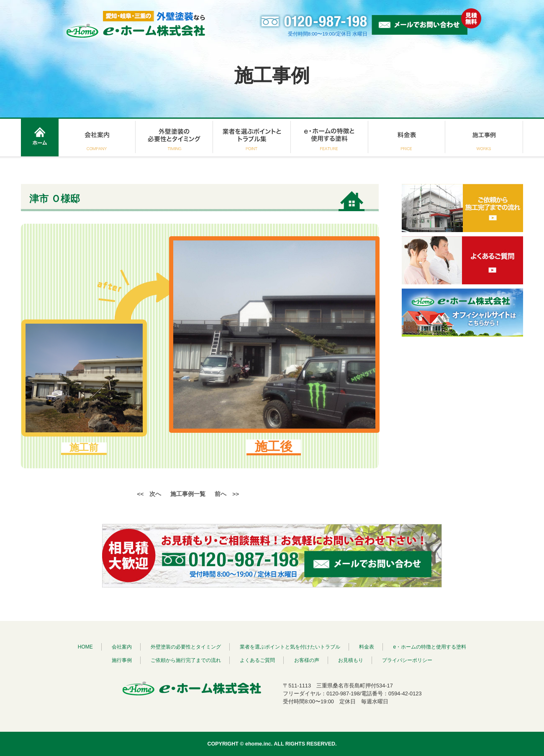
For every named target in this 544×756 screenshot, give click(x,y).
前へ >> (227, 494)
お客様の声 (307, 660)
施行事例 (122, 660)
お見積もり (351, 660)
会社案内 (122, 647)
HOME (85, 647)
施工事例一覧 (188, 494)
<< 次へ (149, 494)
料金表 (367, 647)
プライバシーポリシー (407, 660)
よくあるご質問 (257, 660)
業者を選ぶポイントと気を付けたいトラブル (290, 647)
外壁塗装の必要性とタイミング (186, 647)
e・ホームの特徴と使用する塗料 (430, 647)
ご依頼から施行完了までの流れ (186, 660)
